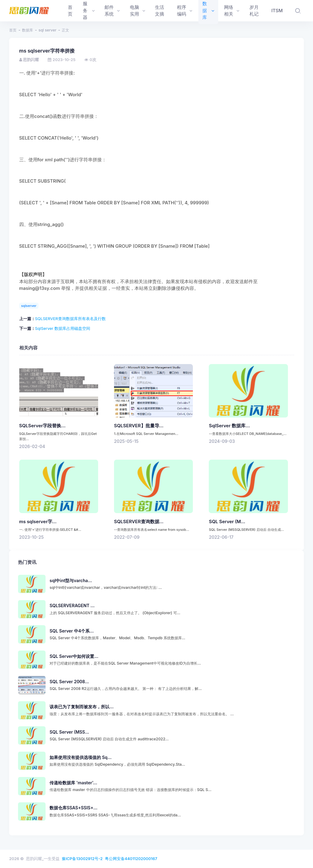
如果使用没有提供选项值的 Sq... (81, 757)
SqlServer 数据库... (229, 426)
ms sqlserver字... (38, 522)
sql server (47, 30)
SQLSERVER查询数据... (139, 522)
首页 (13, 30)
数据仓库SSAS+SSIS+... (73, 808)
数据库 (28, 30)
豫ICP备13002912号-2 (82, 859)
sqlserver (29, 306)
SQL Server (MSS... (69, 732)
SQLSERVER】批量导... (139, 426)
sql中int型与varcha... (71, 580)
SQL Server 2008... (69, 682)
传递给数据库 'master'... (73, 783)
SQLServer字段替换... (42, 426)
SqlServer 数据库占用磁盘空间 (63, 328)
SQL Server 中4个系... (72, 631)
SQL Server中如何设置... (74, 656)
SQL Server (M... (227, 522)
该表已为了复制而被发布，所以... (81, 707)
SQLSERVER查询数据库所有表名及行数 (70, 319)
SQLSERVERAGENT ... (72, 605)
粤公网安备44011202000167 (131, 859)
